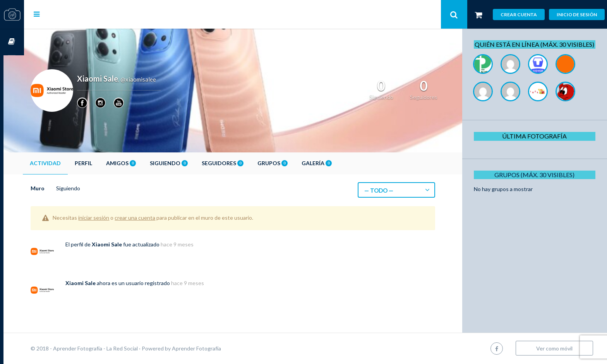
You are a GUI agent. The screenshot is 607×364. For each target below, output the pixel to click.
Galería (337, 163)
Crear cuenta (519, 15)
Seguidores (243, 163)
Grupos (293, 163)
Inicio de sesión (577, 15)
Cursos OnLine (12, 42)
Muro (58, 188)
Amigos (141, 163)
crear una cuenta (155, 218)
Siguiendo (189, 163)
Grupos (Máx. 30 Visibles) (537, 183)
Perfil (104, 163)
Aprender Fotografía (217, 348)
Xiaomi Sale (127, 244)
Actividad (66, 163)
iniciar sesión (114, 218)
